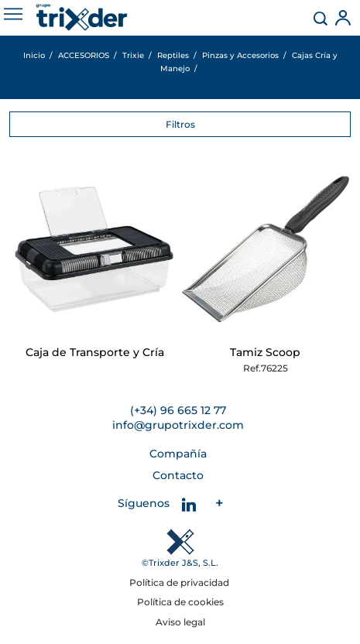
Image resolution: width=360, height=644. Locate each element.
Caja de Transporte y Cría (95, 352)
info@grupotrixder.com (178, 425)
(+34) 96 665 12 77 (178, 410)
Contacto (178, 475)
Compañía (178, 454)
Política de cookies (180, 602)
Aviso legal (180, 622)
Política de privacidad (180, 582)
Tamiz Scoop (265, 352)
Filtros (180, 124)
